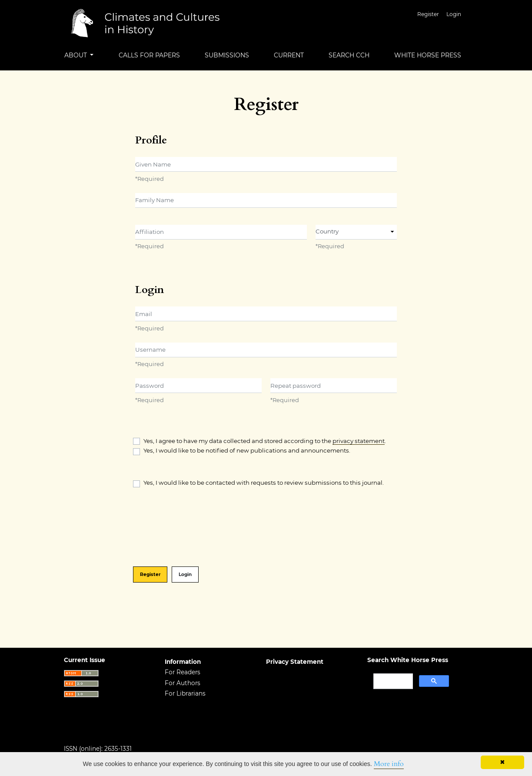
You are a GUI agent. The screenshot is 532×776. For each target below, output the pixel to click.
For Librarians (185, 693)
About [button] (76, 55)
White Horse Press (428, 55)
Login (454, 14)
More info (389, 764)
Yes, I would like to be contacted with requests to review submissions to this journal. (264, 483)
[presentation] (199, 528)
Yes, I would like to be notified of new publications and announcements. (247, 450)
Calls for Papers (149, 55)
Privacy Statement (295, 662)
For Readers (183, 672)
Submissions (227, 55)
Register (428, 14)
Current (289, 55)
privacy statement (359, 441)
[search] (392, 681)
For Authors (183, 683)
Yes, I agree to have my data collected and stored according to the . (265, 441)
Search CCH (349, 55)
